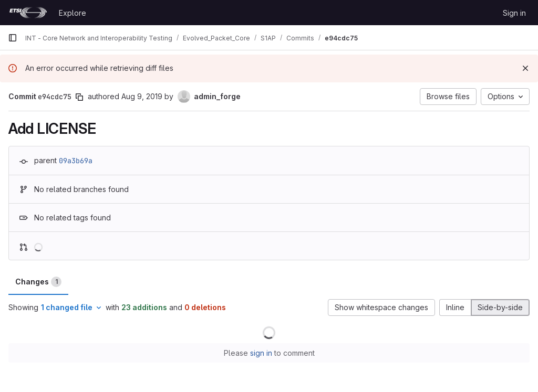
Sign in (514, 13)
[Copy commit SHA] (79, 97)
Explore (73, 13)
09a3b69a (76, 161)
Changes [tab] (38, 282)
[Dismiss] (525, 68)
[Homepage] (28, 13)
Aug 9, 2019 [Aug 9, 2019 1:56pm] (142, 96)
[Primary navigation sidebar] (13, 38)
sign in (261, 353)
